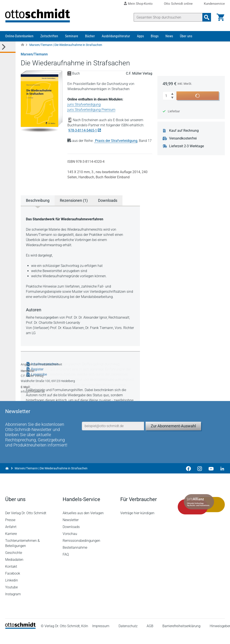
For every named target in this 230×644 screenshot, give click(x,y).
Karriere (11, 544)
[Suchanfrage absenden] (207, 17)
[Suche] (168, 17)
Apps (140, 36)
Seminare (72, 36)
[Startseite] (20, 638)
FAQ (66, 565)
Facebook (13, 584)
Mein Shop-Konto (140, 4)
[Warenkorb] (220, 17)
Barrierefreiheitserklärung (181, 636)
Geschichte (14, 563)
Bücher (90, 36)
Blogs (155, 36)
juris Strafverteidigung (84, 104)
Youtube (11, 597)
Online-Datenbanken (19, 36)
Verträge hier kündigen (137, 523)
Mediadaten (14, 570)
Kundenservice (214, 4)
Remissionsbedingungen (81, 551)
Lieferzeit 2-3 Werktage (186, 146)
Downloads (71, 537)
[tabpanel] (80, 276)
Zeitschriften (49, 36)
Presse (10, 530)
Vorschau (70, 544)
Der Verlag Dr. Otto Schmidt (26, 523)
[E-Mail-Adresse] (113, 436)
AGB (150, 636)
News (169, 36)
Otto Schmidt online (178, 4)
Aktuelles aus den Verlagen (83, 523)
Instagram (13, 604)
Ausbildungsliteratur (116, 36)
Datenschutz (128, 636)
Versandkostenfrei (183, 138)
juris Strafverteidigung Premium (91, 110)
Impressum (101, 636)
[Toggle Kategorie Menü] (8, 47)
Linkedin (12, 590)
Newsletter (71, 530)
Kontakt (11, 577)
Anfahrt (11, 537)
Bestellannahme (75, 558)
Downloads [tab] (108, 200)
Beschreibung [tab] (38, 200)
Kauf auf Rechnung (184, 131)
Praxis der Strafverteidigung (116, 141)
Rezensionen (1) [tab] (74, 200)
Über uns (186, 36)
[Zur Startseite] (22, 45)
